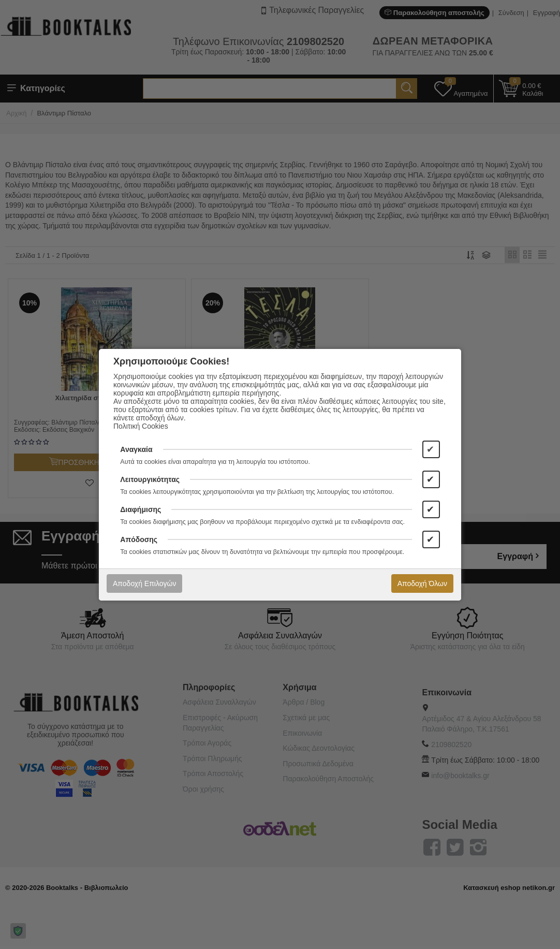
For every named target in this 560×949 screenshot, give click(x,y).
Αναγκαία (136, 449)
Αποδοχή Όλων (422, 583)
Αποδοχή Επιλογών (144, 583)
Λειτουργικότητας (150, 479)
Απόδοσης (139, 539)
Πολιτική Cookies (141, 426)
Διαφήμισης (141, 509)
